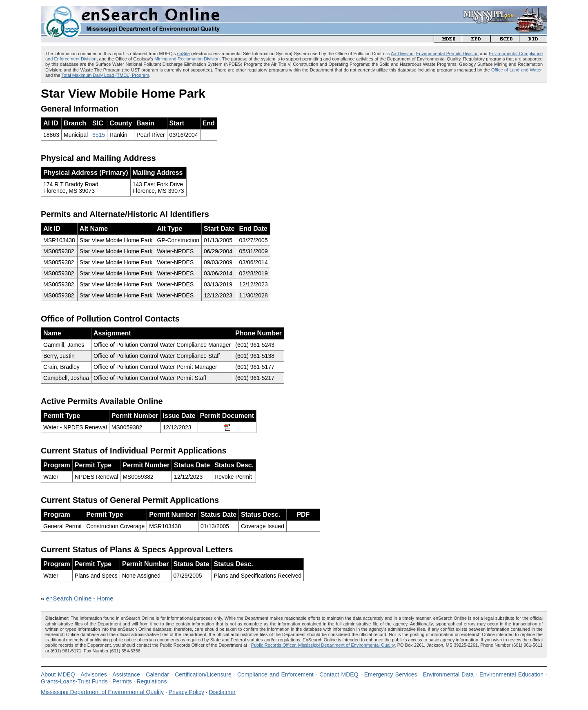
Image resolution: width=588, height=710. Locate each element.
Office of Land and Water (516, 70)
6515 (99, 135)
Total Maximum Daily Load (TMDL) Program (106, 75)
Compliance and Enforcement (275, 674)
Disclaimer (222, 692)
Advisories (94, 674)
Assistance (126, 674)
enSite (184, 54)
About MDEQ (58, 674)
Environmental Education (511, 674)
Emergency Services (391, 674)
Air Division (402, 54)
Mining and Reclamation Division (187, 59)
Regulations (151, 681)
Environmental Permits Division (447, 54)
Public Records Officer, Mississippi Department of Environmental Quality (323, 645)
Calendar (157, 674)
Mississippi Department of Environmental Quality (102, 692)
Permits (122, 681)
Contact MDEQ (339, 674)
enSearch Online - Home (80, 598)
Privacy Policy (186, 692)
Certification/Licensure (203, 674)
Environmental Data (448, 674)
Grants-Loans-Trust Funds (74, 681)
